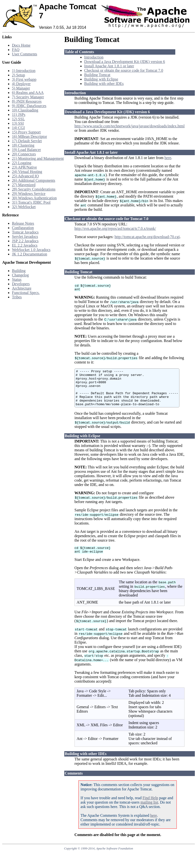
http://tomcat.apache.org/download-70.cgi (147, 237)
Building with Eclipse (101, 79)
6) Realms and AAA (28, 93)
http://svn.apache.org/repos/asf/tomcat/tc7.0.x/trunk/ (115, 228)
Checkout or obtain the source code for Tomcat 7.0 (124, 70)
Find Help (150, 809)
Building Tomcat (97, 75)
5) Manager (21, 88)
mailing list (149, 813)
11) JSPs (19, 115)
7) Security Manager (28, 97)
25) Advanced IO (25, 176)
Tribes (17, 297)
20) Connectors (24, 154)
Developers (21, 284)
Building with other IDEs (104, 84)
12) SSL (18, 119)
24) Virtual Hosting (27, 172)
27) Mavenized (24, 185)
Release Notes (23, 223)
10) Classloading (25, 110)
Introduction (94, 57)
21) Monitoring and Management (38, 158)
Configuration (23, 228)
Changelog (20, 275)
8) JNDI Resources (27, 101)
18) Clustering (23, 145)
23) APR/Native (24, 167)
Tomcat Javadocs (25, 232)
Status (17, 279)
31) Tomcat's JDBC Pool (31, 202)
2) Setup (19, 75)
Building (19, 271)
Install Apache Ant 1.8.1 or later (109, 66)
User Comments (25, 54)
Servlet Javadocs (25, 237)
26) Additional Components (34, 180)
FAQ (16, 50)
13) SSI (18, 123)
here (168, 158)
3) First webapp (24, 79)
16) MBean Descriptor (29, 136)
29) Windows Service (29, 194)
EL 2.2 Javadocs (25, 245)
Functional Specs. (26, 293)
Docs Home (21, 45)
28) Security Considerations (34, 189)
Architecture (22, 288)
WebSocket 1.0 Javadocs (31, 250)
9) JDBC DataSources (29, 106)
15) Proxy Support (26, 132)
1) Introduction (24, 71)
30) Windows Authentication (34, 198)
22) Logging (22, 163)
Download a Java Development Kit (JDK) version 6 (125, 62)
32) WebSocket (24, 207)
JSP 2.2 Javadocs (25, 241)
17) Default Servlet (27, 141)
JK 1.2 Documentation (29, 254)
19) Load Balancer (26, 150)
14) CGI (18, 128)
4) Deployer (21, 84)
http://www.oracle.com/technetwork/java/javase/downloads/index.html (130, 126)
